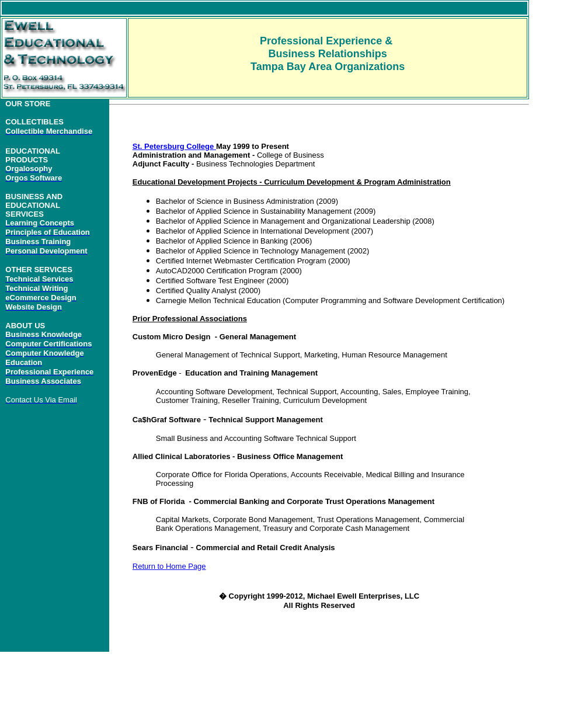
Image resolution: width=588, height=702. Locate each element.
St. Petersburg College (174, 146)
